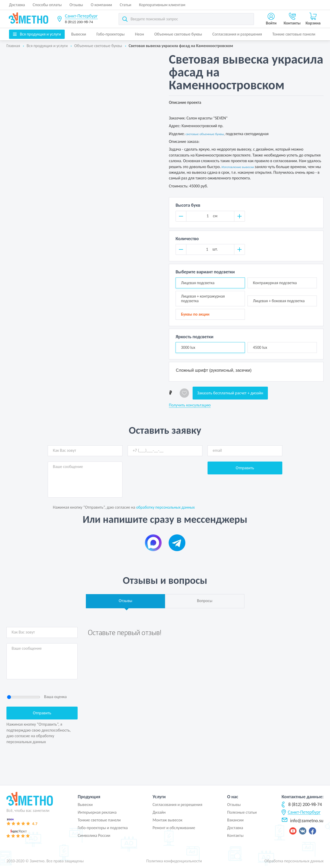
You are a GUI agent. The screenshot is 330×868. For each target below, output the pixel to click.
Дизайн (159, 812)
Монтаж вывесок (168, 820)
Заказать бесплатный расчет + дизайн (230, 393)
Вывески (79, 34)
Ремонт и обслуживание (174, 828)
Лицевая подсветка (198, 283)
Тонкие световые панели (294, 34)
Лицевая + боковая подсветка (279, 301)
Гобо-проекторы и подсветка (103, 828)
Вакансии (235, 820)
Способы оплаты (47, 5)
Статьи (126, 5)
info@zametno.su (302, 821)
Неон (140, 34)
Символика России (94, 835)
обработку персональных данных (165, 507)
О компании (101, 5)
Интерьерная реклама (97, 812)
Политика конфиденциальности (174, 861)
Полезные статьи (242, 812)
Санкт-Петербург (81, 16)
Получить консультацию (190, 405)
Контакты (235, 835)
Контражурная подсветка (275, 283)
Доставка (17, 5)
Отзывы (76, 5)
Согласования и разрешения (237, 34)
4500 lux (260, 347)
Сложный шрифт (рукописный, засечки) (214, 370)
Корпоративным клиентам (162, 5)
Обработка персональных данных (294, 861)
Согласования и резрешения (178, 805)
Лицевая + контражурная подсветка (203, 298)
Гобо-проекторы (111, 34)
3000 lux (188, 347)
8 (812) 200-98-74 (79, 22)
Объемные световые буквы (178, 34)
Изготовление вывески (238, 167)
